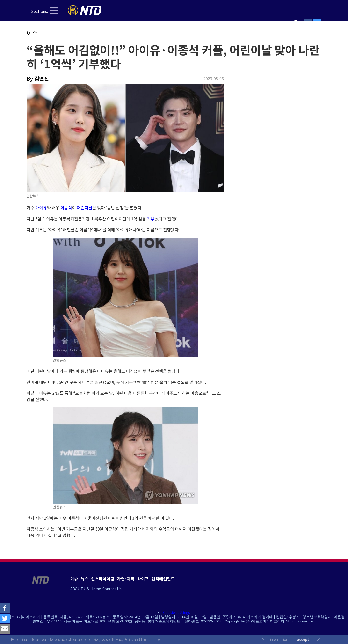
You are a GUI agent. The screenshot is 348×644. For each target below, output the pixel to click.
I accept (302, 639)
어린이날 (85, 208)
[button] (45, 10)
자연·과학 (126, 579)
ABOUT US (80, 589)
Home (96, 589)
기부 (151, 219)
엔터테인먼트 (163, 579)
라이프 (143, 579)
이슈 (32, 33)
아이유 (41, 208)
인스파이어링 (103, 579)
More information (275, 639)
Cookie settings (177, 612)
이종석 (66, 208)
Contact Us (112, 589)
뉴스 (85, 579)
